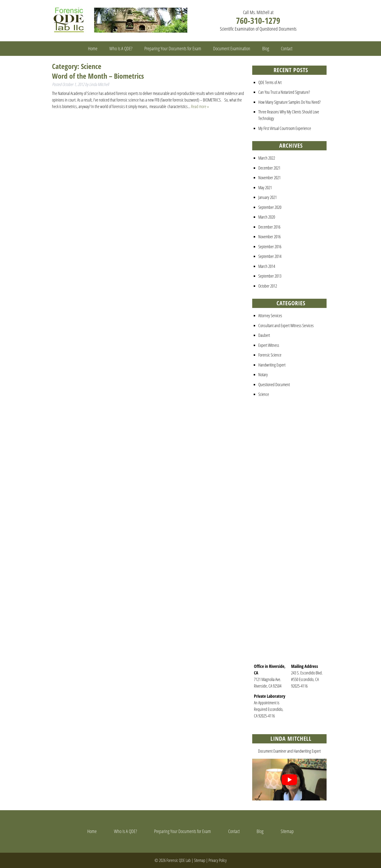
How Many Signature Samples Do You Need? (289, 102)
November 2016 (269, 237)
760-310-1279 (258, 21)
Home (93, 48)
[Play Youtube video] (289, 780)
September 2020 (270, 207)
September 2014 (270, 256)
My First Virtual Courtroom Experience (285, 128)
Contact (287, 48)
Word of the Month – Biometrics (98, 76)
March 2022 (267, 158)
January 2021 (268, 197)
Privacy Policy (218, 860)
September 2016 (270, 247)
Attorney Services (270, 315)
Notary (263, 374)
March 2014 (267, 266)
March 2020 (267, 217)
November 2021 (269, 178)
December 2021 (269, 168)
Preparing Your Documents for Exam (173, 48)
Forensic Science (270, 355)
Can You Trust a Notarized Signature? (284, 92)
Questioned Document (274, 384)
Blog (266, 48)
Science (264, 394)
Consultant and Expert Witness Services (286, 325)
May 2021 (265, 187)
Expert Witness (269, 345)
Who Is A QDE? (121, 48)
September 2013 (270, 276)
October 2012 (268, 286)
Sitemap (287, 831)
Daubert (264, 335)
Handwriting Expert (272, 365)
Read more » (200, 106)
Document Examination (232, 48)
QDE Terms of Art (270, 82)
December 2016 (269, 227)
